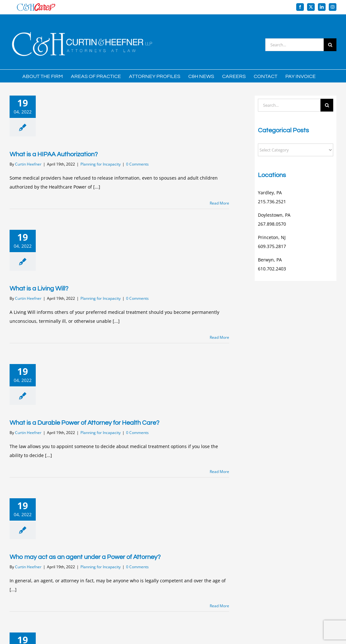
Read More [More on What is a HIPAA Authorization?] (219, 203)
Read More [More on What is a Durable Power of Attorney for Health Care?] (219, 472)
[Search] (330, 45)
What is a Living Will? (39, 289)
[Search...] (294, 45)
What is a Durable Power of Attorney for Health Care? (84, 423)
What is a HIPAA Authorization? (54, 154)
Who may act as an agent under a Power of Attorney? (85, 557)
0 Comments (137, 164)
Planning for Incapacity (101, 164)
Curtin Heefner (28, 164)
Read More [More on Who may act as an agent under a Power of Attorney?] (219, 606)
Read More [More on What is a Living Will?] (219, 337)
